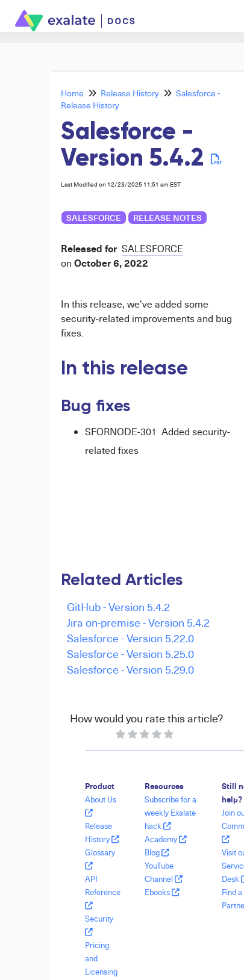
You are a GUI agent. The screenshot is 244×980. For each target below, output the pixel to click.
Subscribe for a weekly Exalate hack (170, 813)
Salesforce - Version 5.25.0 (130, 653)
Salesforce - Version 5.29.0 (130, 669)
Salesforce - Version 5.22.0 (130, 638)
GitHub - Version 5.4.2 (118, 606)
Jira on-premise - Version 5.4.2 (138, 622)
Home (72, 93)
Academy (166, 839)
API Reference (103, 892)
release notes (167, 218)
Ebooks (162, 892)
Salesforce (94, 218)
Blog (157, 852)
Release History (130, 93)
